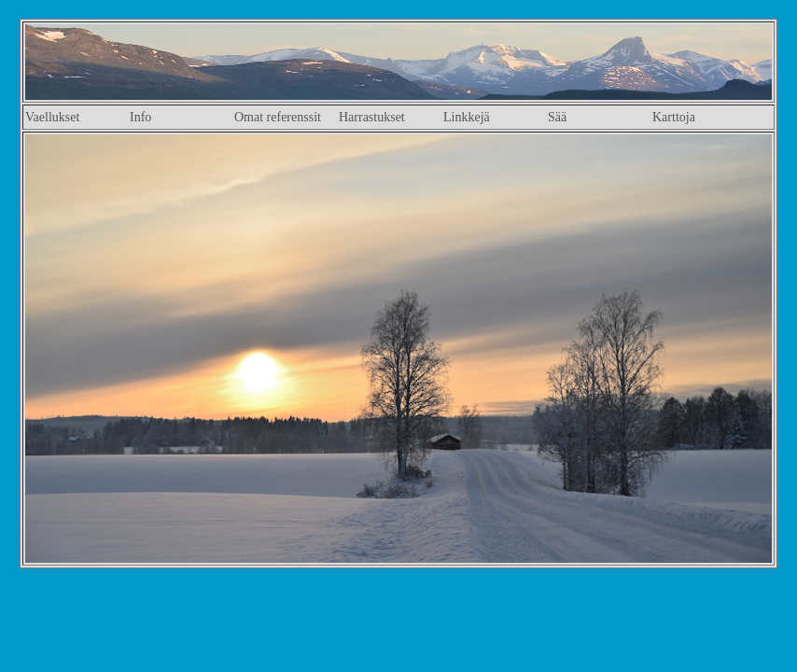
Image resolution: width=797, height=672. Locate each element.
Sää (557, 117)
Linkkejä (467, 117)
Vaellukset (52, 117)
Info (140, 117)
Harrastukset (372, 117)
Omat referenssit (278, 117)
